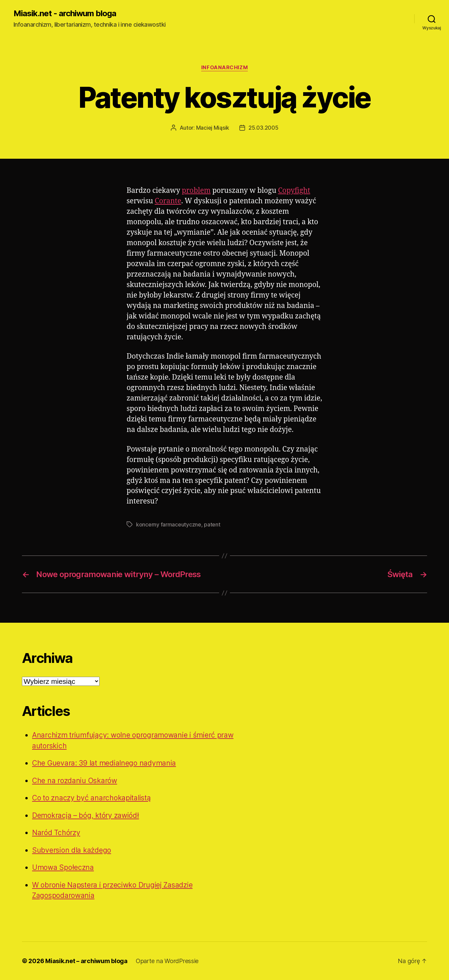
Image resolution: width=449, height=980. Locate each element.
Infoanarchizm (224, 68)
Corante (168, 201)
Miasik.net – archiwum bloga (86, 961)
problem (196, 191)
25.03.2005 (263, 128)
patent (212, 524)
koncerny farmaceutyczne (169, 524)
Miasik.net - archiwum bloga (65, 14)
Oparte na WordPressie (167, 961)
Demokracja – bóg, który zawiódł (86, 815)
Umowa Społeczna (63, 867)
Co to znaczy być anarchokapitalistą (91, 798)
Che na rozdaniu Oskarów (75, 781)
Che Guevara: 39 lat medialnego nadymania (104, 763)
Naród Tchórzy (56, 833)
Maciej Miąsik (213, 128)
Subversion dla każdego (72, 850)
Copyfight (294, 191)
